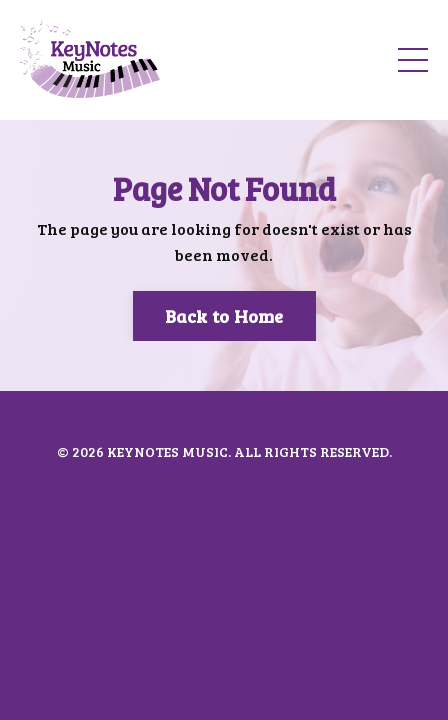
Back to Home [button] (224, 316)
